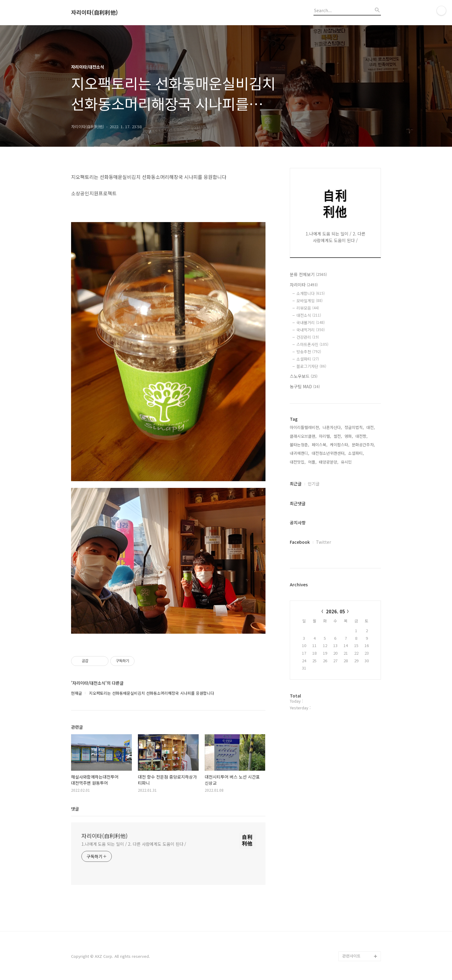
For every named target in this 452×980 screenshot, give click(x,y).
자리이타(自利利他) (94, 12)
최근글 (296, 484)
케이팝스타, (340, 445)
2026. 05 (336, 611)
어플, (312, 462)
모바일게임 (310, 301)
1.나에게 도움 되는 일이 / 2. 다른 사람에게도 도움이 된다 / (134, 844)
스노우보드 (304, 376)
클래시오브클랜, (303, 436)
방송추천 (309, 352)
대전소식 (309, 315)
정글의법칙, (354, 427)
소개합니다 (311, 293)
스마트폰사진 (312, 344)
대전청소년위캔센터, (329, 453)
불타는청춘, (300, 445)
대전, (371, 427)
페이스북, (320, 445)
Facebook (300, 542)
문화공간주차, (363, 445)
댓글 (75, 809)
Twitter (324, 542)
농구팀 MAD (305, 386)
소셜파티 (308, 359)
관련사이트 (351, 956)
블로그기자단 (311, 366)
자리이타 (304, 285)
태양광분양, (329, 462)
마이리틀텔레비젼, (305, 427)
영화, (349, 436)
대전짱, (361, 436)
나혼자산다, (332, 427)
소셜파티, (356, 453)
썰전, (338, 436)
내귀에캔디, (300, 453)
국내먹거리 (311, 330)
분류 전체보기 (308, 274)
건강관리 (308, 337)
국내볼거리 (311, 322)
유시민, (347, 462)
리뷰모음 (308, 308)
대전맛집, (298, 462)
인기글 (314, 484)
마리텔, (325, 436)
